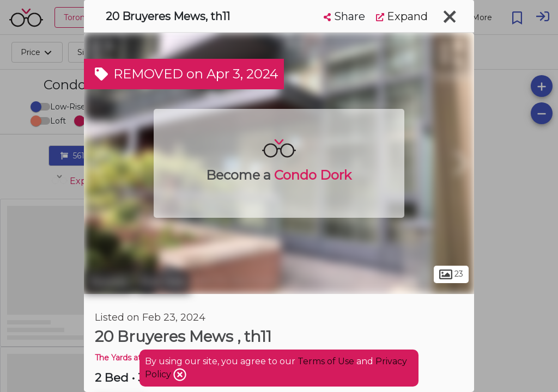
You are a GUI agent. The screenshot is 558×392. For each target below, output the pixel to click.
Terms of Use (326, 361)
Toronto (108, 282)
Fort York (163, 282)
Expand (402, 16)
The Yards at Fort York (136, 358)
